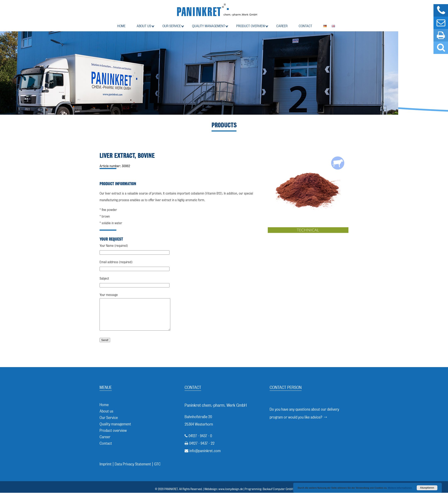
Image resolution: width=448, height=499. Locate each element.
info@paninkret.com (205, 457)
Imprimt (106, 470)
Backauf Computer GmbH (278, 495)
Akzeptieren (427, 488)
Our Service (172, 26)
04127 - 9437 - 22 (202, 450)
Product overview (251, 26)
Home (121, 26)
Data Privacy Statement (133, 470)
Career (282, 26)
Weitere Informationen (400, 488)
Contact (305, 26)
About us (144, 26)
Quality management (209, 26)
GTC (157, 470)
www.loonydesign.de (231, 495)
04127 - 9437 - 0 (200, 442)
